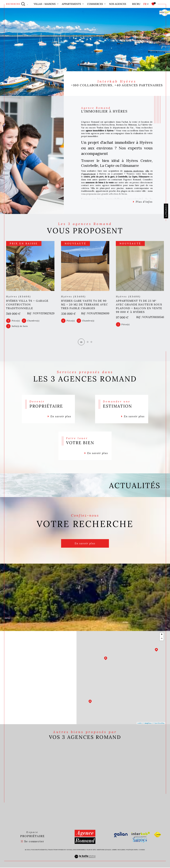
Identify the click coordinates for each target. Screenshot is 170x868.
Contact (166, 211)
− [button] (162, 639)
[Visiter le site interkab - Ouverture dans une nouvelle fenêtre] (141, 835)
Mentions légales (104, 850)
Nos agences (118, 4)
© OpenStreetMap (159, 724)
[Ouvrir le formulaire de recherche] (16, 4)
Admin (114, 850)
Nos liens (121, 850)
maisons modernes (134, 171)
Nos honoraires (79, 850)
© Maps (147, 724)
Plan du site (91, 850)
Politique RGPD (132, 850)
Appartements (71, 4)
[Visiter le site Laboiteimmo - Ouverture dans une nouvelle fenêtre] (85, 860)
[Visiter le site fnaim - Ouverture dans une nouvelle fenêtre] (158, 835)
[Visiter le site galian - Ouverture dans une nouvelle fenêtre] (121, 835)
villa (147, 171)
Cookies (142, 850)
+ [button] (162, 635)
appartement (89, 174)
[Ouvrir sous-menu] (58, 4)
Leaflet (140, 724)
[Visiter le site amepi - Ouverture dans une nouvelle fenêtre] (140, 840)
